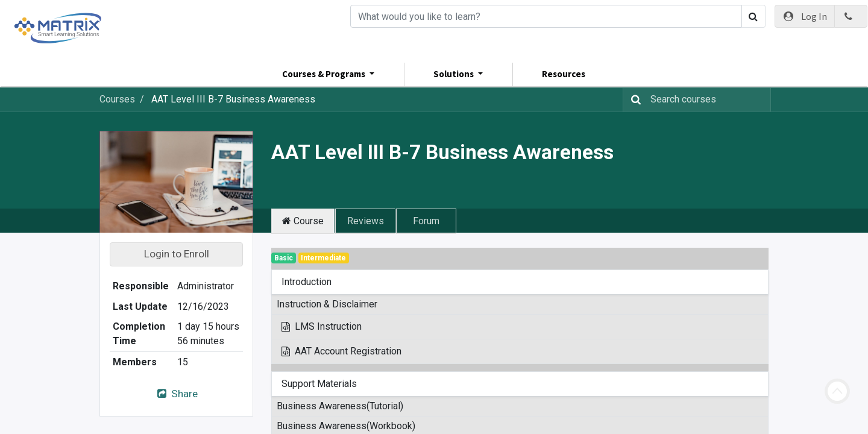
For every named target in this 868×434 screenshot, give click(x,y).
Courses (117, 99)
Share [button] (176, 394)
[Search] (546, 16)
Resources (564, 74)
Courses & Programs (325, 74)
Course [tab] (303, 221)
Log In (805, 16)
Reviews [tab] (366, 221)
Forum (426, 221)
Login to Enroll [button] (177, 254)
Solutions (454, 74)
